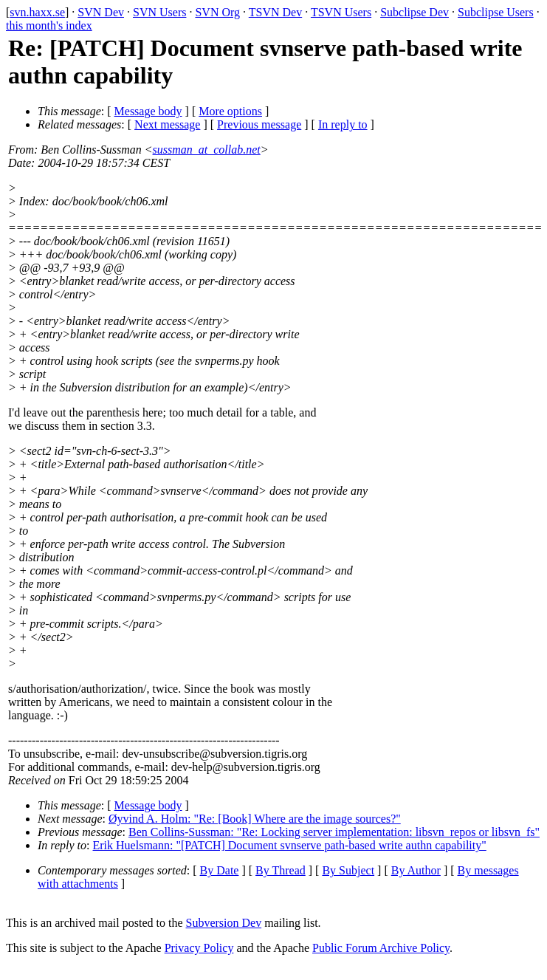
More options (230, 111)
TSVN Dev (275, 12)
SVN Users (159, 12)
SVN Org (217, 12)
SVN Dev (101, 12)
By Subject (348, 870)
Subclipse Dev (414, 12)
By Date (220, 870)
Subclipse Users (496, 12)
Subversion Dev (224, 923)
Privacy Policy (199, 948)
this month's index (49, 25)
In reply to (343, 124)
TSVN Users (341, 12)
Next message (167, 124)
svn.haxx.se (37, 12)
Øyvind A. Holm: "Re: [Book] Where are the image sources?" (255, 819)
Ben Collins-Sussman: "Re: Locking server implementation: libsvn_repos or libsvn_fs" (334, 832)
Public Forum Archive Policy (381, 948)
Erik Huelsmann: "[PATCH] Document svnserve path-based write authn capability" (290, 845)
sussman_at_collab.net (207, 150)
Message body (148, 111)
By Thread (281, 870)
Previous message (259, 124)
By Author (416, 870)
